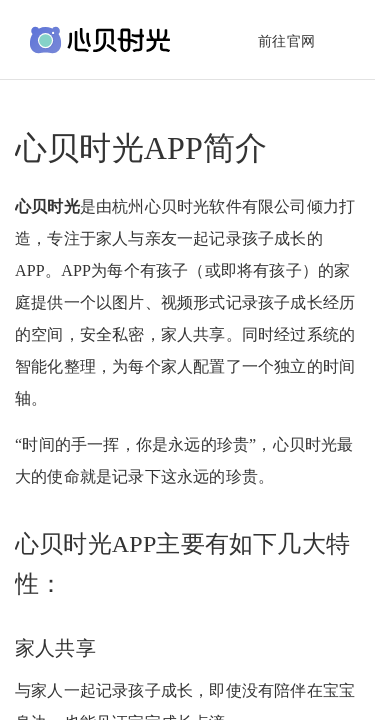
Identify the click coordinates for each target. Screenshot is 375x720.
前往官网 (286, 41)
